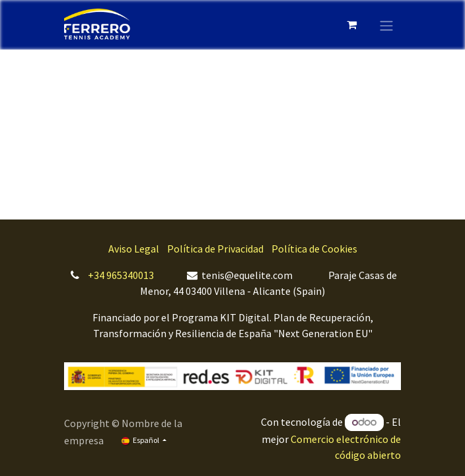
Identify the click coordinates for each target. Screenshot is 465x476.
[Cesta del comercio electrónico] (351, 24)
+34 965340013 (121, 275)
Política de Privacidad (215, 249)
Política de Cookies (314, 249)
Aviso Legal (134, 249)
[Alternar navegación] (386, 24)
